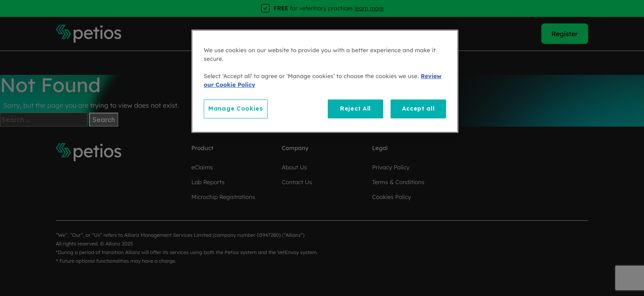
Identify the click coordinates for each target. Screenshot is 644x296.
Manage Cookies (236, 109)
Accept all (419, 109)
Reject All (355, 109)
